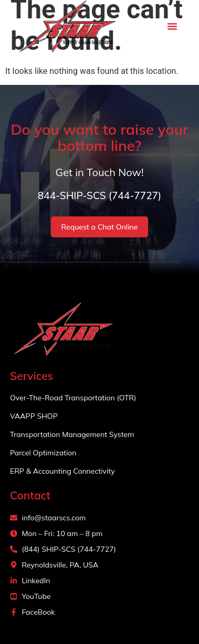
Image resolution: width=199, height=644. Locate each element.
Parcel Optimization (43, 453)
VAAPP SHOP (34, 416)
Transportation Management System (72, 434)
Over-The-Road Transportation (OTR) (73, 398)
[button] (172, 26)
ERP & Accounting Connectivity (62, 471)
